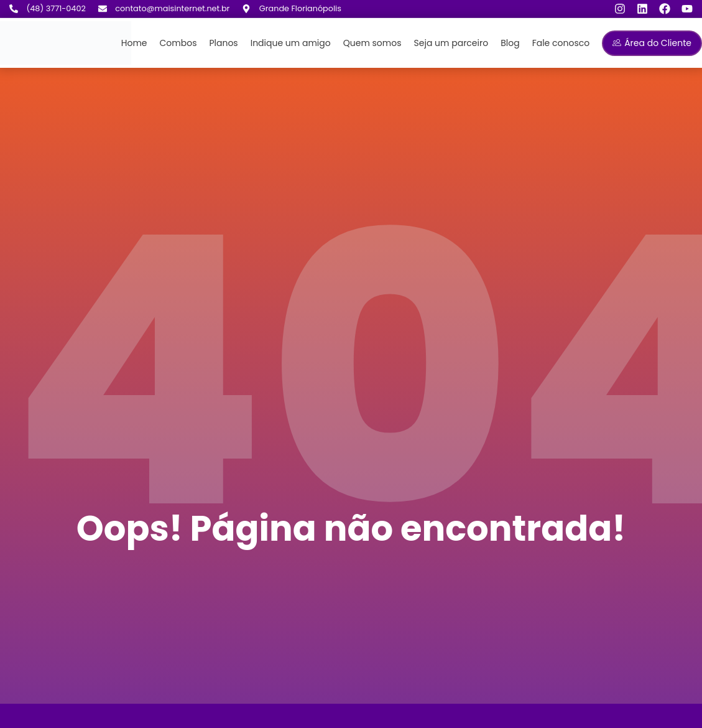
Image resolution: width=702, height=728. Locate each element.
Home (134, 43)
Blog (510, 43)
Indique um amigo (291, 43)
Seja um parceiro (451, 43)
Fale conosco (561, 43)
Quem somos (372, 43)
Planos (223, 43)
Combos (178, 43)
